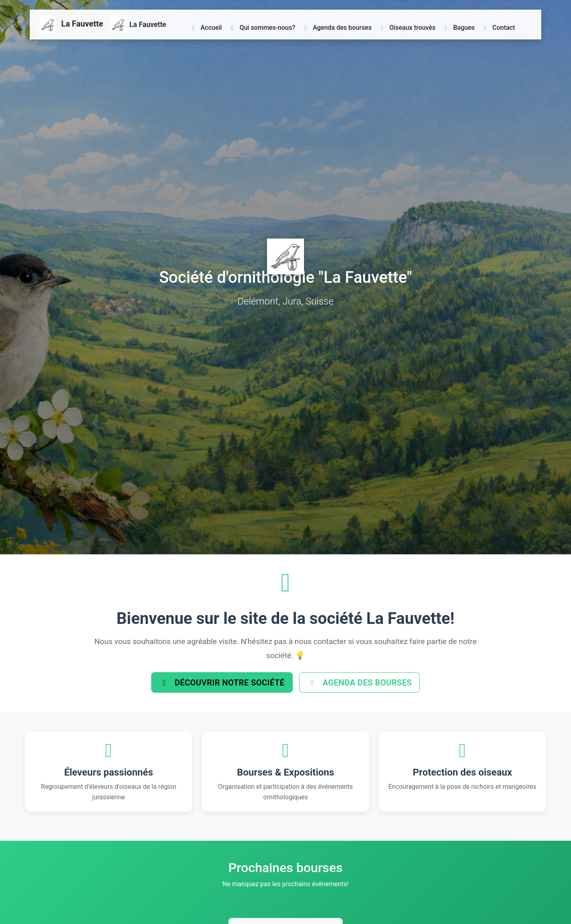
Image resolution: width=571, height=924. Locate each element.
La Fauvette (71, 25)
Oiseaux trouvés (407, 28)
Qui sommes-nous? (262, 28)
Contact (498, 28)
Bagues (458, 28)
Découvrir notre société (220, 683)
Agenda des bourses (337, 28)
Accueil (206, 28)
